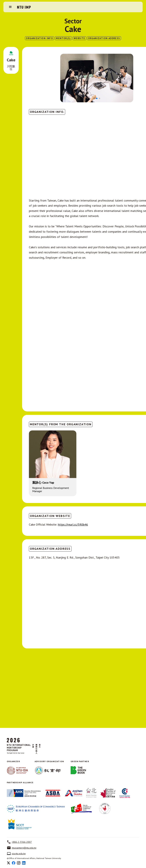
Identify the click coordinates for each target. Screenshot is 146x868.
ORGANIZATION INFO (39, 38)
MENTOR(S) (63, 38)
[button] (10, 7)
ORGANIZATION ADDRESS (104, 38)
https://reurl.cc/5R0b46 (73, 524)
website (79, 38)
